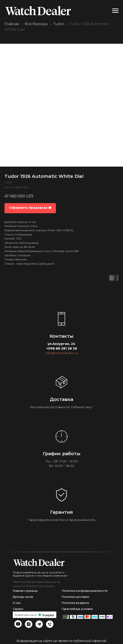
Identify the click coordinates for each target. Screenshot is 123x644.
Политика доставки (75, 597)
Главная (12, 24)
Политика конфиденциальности (85, 591)
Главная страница (25, 591)
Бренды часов (23, 597)
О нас (17, 603)
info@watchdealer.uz (62, 353)
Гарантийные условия (77, 609)
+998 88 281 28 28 (62, 348)
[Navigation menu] (115, 11)
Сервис (18, 609)
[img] (39, 562)
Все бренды (36, 24)
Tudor (59, 24)
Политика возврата (75, 603)
